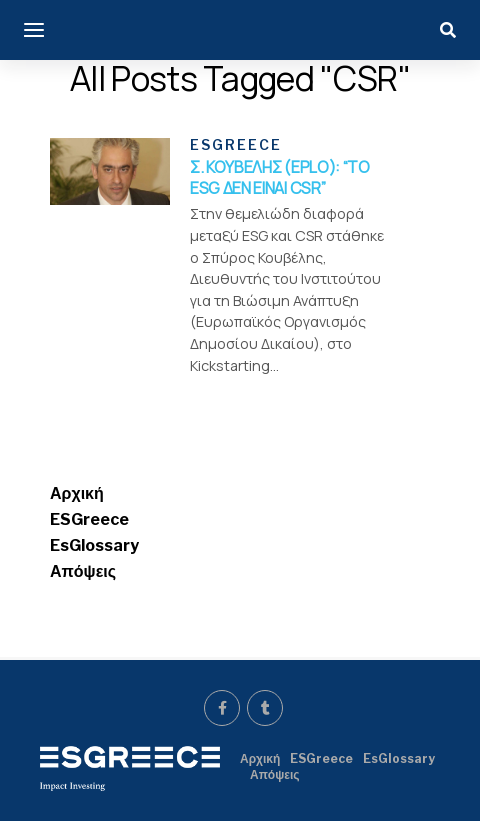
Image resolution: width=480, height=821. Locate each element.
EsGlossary (94, 545)
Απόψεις (83, 571)
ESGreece (89, 519)
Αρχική (77, 493)
